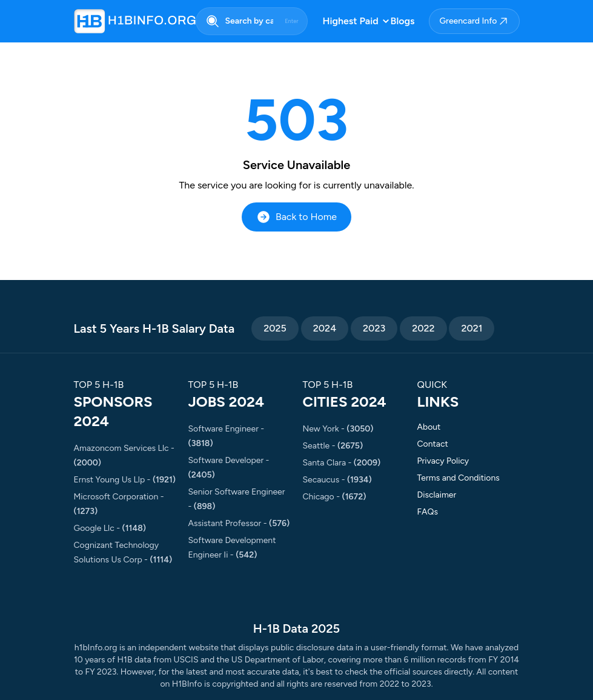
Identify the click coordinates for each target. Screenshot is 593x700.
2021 (472, 328)
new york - (338, 429)
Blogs (403, 21)
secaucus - (337, 480)
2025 (275, 328)
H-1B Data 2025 (296, 628)
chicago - (335, 497)
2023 (374, 328)
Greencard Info (474, 21)
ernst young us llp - (125, 480)
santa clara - (342, 463)
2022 (423, 328)
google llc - (110, 528)
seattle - (333, 446)
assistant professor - (239, 523)
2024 (325, 328)
